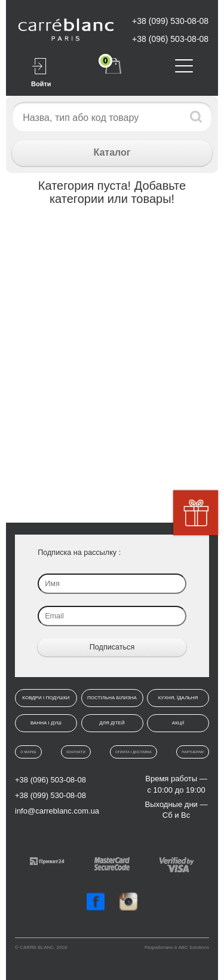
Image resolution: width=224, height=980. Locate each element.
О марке (28, 752)
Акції (178, 723)
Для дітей (112, 723)
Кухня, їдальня (178, 698)
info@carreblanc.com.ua (57, 811)
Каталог (112, 152)
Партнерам (193, 752)
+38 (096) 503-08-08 (170, 39)
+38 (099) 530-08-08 (170, 21)
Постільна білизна (112, 698)
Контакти (76, 752)
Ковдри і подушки (46, 698)
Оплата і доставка (134, 752)
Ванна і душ (46, 723)
